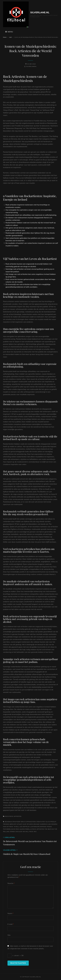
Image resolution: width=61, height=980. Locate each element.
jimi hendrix (53, 824)
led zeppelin (25, 827)
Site (9, 935)
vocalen (19, 832)
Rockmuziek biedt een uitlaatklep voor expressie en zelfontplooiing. (31, 215)
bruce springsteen (28, 822)
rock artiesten (15, 816)
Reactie (11, 883)
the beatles (49, 829)
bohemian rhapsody (13, 822)
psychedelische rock (11, 829)
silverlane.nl (40, 12)
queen (22, 829)
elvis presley (51, 822)
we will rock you (30, 832)
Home (5, 37)
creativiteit (41, 822)
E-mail (11, 924)
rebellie (29, 829)
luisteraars (35, 827)
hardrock (44, 824)
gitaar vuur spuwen (25, 824)
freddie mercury (10, 824)
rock (10, 37)
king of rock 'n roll (11, 827)
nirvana (43, 827)
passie (49, 827)
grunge (36, 824)
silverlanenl (31, 66)
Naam (10, 913)
